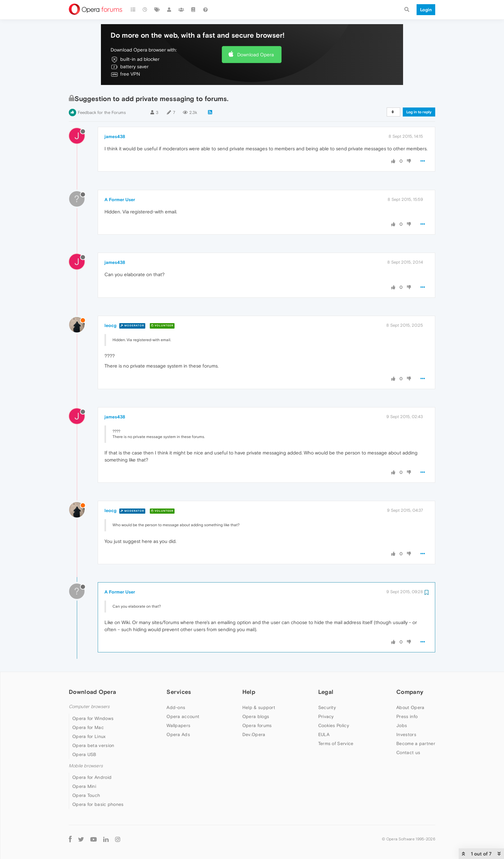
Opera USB (84, 754)
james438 (115, 136)
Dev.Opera (254, 734)
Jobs (402, 725)
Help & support (259, 707)
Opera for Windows (93, 718)
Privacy (326, 716)
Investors (406, 734)
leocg (110, 325)
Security (327, 707)
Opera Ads (178, 734)
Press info (407, 716)
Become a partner (416, 743)
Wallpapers (178, 725)
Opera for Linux (89, 736)
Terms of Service (336, 743)
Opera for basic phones (98, 804)
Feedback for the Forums (102, 112)
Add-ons (176, 707)
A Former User (120, 200)
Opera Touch (86, 795)
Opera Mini (84, 786)
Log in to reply (419, 112)
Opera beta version (93, 745)
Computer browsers (89, 707)
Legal (326, 692)
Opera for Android (92, 777)
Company (410, 692)
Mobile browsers (86, 766)
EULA (324, 734)
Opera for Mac (88, 727)
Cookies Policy (334, 725)
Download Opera (256, 55)
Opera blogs (256, 716)
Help (249, 692)
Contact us (408, 752)
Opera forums (257, 725)
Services (179, 692)
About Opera (410, 707)
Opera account (183, 716)
